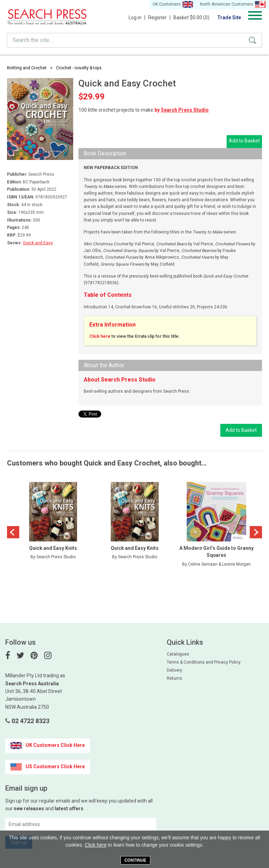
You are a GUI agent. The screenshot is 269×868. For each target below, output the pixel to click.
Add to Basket (244, 141)
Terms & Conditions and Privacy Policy (204, 662)
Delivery (174, 670)
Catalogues (178, 654)
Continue (135, 860)
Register (159, 17)
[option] (53, 526)
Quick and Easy (38, 243)
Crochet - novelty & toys (79, 68)
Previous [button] (13, 532)
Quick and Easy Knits (53, 548)
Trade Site (229, 17)
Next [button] (256, 532)
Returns (174, 678)
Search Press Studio (185, 110)
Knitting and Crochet (27, 68)
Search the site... (33, 40)
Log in (137, 17)
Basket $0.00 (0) (191, 17)
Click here (100, 336)
